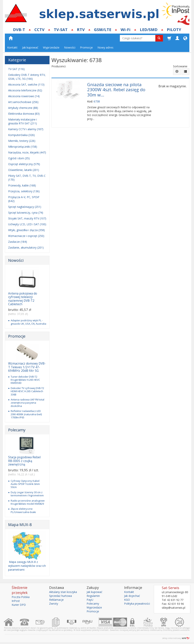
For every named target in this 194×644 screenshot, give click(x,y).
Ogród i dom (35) (19, 158)
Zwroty (54, 604)
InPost (16, 601)
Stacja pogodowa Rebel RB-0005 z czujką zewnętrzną (24, 461)
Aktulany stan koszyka (63, 592)
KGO (127, 600)
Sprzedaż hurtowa (60, 596)
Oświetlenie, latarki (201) (24, 170)
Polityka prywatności (137, 604)
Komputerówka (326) (21, 135)
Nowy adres (105, 47)
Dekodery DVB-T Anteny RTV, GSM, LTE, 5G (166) (27, 77)
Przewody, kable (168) (22, 185)
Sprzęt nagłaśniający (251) (25, 207)
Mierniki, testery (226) (22, 141)
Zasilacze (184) (18, 242)
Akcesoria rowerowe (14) (24, 96)
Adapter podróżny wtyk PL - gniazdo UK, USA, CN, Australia (28, 322)
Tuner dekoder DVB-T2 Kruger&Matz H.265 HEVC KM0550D (25, 380)
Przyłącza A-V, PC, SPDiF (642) (24, 199)
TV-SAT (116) (16, 69)
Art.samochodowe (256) (23, 102)
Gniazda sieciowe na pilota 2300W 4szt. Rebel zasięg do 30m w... (116, 90)
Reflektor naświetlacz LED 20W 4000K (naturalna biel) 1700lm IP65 (26, 414)
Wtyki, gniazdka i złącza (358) (27, 230)
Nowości (70, 47)
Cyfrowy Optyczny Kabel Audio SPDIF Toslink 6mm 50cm (25, 484)
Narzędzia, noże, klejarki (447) (27, 152)
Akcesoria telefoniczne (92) (25, 90)
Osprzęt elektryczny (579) (24, 164)
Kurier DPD (19, 605)
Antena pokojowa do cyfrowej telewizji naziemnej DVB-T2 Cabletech (23, 299)
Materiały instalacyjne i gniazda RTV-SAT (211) (23, 121)
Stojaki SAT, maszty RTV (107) (27, 218)
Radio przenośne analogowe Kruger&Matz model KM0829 (28, 502)
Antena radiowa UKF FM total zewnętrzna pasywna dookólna (27, 403)
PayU (90, 600)
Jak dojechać (132, 596)
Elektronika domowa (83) (24, 114)
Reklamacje (56, 600)
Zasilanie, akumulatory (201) (26, 247)
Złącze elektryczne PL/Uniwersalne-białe (23, 510)
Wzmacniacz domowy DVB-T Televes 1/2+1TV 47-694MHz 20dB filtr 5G (27, 367)
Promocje (86, 47)
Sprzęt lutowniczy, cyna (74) (26, 213)
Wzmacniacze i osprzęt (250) (26, 236)
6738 (97, 101)
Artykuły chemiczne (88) (23, 108)
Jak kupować (30, 47)
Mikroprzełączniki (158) (23, 147)
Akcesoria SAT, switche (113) (26, 85)
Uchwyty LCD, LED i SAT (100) (27, 224)
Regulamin (93, 596)
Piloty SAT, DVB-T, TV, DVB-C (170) (27, 178)
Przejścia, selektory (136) (24, 191)
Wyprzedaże (51, 47)
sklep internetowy (176, 638)
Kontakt (12, 47)
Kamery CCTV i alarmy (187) (26, 129)
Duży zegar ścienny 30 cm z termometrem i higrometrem (27, 494)
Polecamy (17, 430)
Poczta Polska (21, 597)
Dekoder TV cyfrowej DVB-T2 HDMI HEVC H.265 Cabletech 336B (27, 391)
